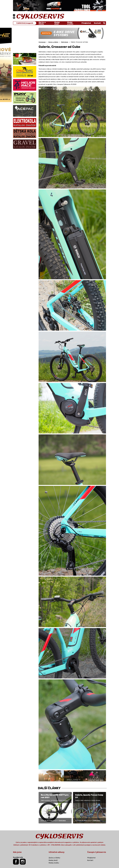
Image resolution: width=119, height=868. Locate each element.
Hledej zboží (57, 23)
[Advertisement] (25, 39)
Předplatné (86, 23)
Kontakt (98, 23)
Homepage (42, 42)
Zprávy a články (42, 23)
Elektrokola (65, 42)
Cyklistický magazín (25, 23)
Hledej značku (70, 23)
